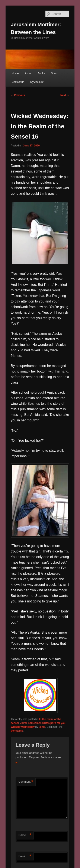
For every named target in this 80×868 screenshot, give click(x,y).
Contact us (18, 82)
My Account (37, 82)
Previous (18, 95)
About (28, 73)
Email (25, 856)
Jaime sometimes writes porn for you (43, 723)
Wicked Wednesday (23, 727)
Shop (54, 73)
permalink (17, 731)
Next (65, 95)
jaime (42, 727)
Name (25, 835)
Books (41, 73)
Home (15, 73)
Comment (26, 782)
